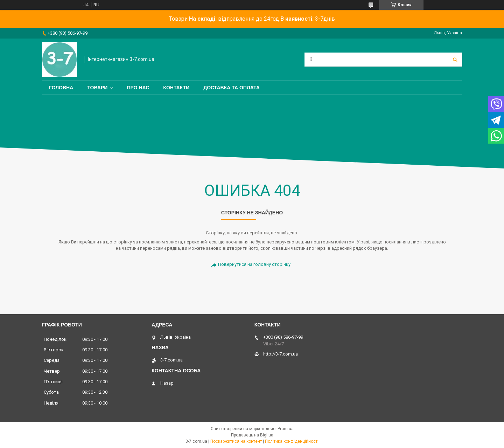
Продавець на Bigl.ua (252, 435)
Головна (61, 88)
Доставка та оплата (232, 88)
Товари (97, 88)
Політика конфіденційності (292, 441)
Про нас (138, 88)
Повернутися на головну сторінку (254, 264)
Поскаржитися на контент (236, 441)
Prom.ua (286, 429)
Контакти (176, 88)
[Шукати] (455, 60)
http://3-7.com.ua (281, 354)
